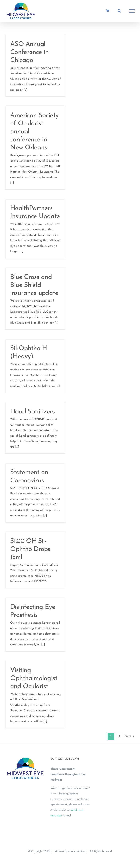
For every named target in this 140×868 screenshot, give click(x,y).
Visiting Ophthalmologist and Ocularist (34, 678)
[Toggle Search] (119, 11)
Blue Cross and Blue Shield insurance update (34, 285)
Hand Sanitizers (32, 412)
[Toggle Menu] (132, 11)
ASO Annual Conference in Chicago (29, 52)
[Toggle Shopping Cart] (108, 11)
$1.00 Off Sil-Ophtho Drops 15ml (30, 549)
